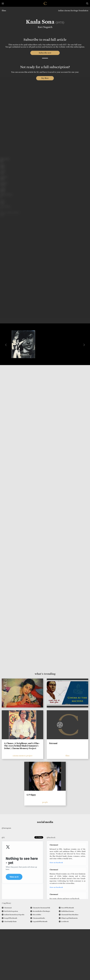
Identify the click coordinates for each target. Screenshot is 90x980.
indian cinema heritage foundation (73, 11)
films (4, 11)
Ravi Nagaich (45, 27)
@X (3, 837)
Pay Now (45, 78)
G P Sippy (31, 795)
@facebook (51, 837)
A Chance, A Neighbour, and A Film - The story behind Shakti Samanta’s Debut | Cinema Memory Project (22, 746)
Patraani (53, 743)
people (45, 802)
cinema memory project (22, 756)
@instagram (6, 828)
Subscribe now (45, 53)
